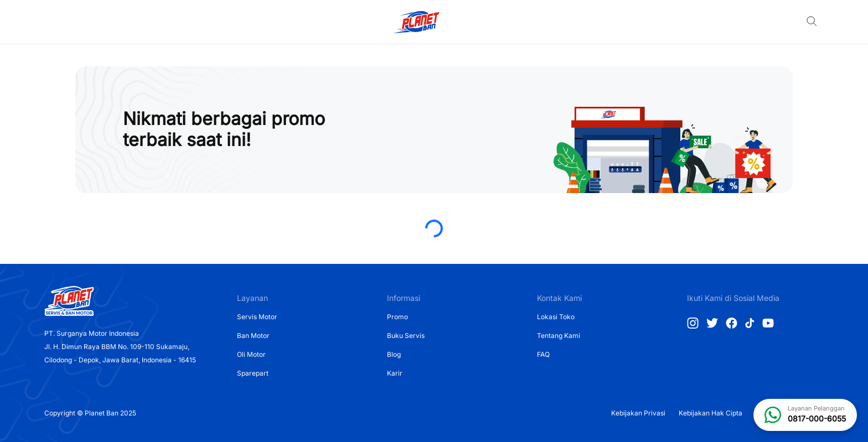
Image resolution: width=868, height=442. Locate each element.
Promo (397, 317)
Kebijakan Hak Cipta (711, 413)
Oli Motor (251, 354)
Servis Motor (257, 317)
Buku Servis (406, 336)
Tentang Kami (559, 336)
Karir (395, 373)
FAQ (543, 354)
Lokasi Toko (556, 317)
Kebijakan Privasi (638, 413)
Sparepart (253, 373)
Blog (394, 354)
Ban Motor (253, 336)
